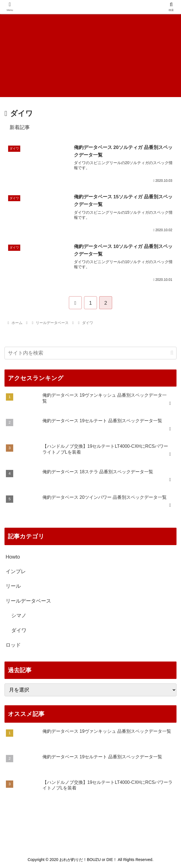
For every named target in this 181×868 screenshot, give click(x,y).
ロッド (13, 645)
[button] (172, 353)
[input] (90, 353)
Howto (13, 557)
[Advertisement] (90, 55)
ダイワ (19, 631)
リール (13, 587)
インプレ (16, 572)
